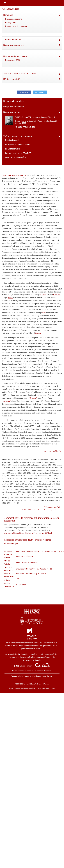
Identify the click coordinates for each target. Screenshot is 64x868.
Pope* (10, 298)
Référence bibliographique (16, 26)
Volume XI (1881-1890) (11, 9)
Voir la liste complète (16, 157)
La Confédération (13, 149)
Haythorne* (6, 401)
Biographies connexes (14, 45)
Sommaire (8, 15)
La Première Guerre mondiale (18, 144)
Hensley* (33, 398)
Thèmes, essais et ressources (17, 136)
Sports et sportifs (12, 140)
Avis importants (44, 688)
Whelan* (57, 295)
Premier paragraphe (14, 19)
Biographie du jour (12, 112)
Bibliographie (11, 23)
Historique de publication (15, 56)
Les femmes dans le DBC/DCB (18, 153)
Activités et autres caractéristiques (19, 74)
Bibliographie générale (52, 507)
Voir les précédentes (25, 127)
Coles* (43, 295)
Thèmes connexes (12, 40)
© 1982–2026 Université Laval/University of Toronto (41, 510)
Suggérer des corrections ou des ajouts (22, 688)
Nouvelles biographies (14, 101)
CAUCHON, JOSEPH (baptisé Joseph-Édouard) (35, 117)
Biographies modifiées (14, 107)
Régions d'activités (12, 79)
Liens (54, 688)
